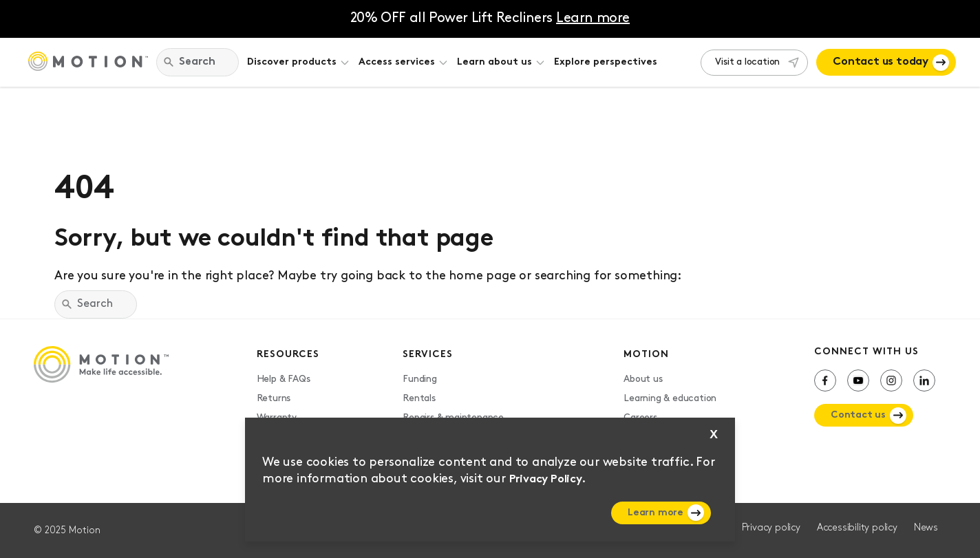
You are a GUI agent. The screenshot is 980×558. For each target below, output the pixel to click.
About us (643, 379)
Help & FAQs (284, 379)
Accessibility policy (857, 528)
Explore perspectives (606, 62)
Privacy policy (771, 528)
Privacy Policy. (547, 480)
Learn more (656, 513)
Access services (397, 62)
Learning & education (670, 399)
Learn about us (494, 62)
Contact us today (881, 62)
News (926, 528)
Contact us (858, 415)
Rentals (419, 399)
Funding (420, 379)
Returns (274, 399)
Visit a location (747, 62)
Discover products (292, 62)
